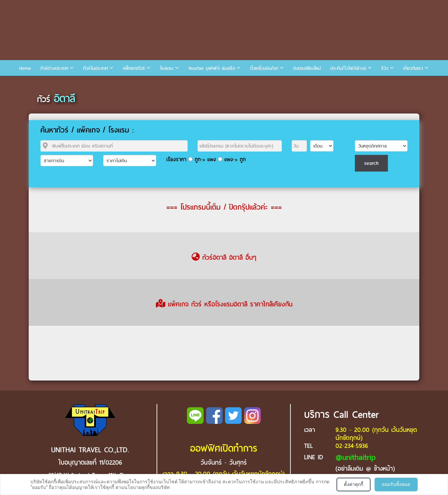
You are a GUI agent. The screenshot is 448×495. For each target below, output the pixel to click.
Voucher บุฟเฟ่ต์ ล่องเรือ (212, 68)
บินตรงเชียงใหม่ (307, 68)
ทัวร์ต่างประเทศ (54, 68)
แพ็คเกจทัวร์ (134, 68)
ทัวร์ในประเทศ (95, 68)
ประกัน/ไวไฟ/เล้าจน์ (348, 68)
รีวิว (385, 68)
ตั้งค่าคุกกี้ (354, 484)
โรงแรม (167, 68)
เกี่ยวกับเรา (413, 68)
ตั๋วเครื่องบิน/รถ (264, 68)
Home (25, 68)
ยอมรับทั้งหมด (396, 484)
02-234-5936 (352, 446)
